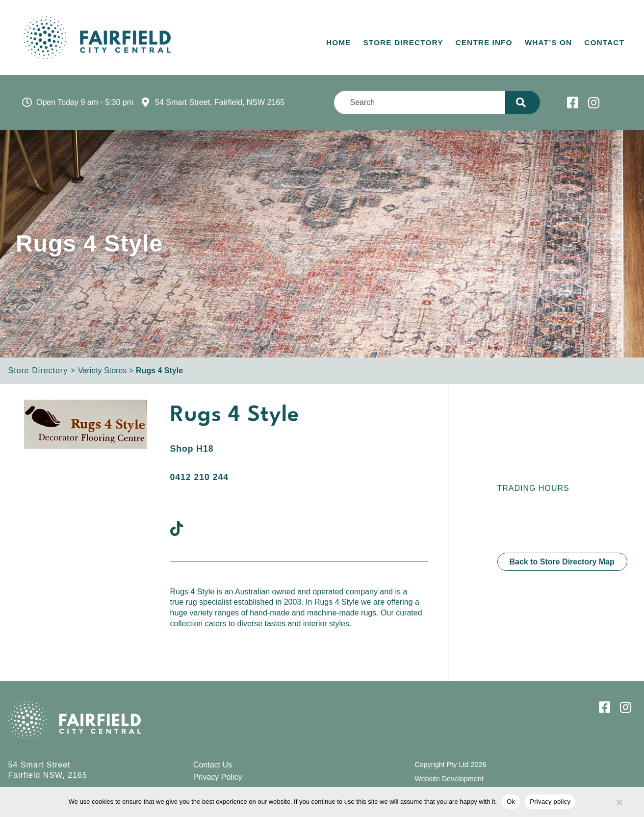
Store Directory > (42, 370)
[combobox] (419, 102)
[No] (619, 801)
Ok (511, 802)
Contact (604, 42)
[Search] (523, 102)
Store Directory (403, 42)
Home (339, 42)
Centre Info (484, 42)
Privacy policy (550, 802)
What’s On (549, 42)
